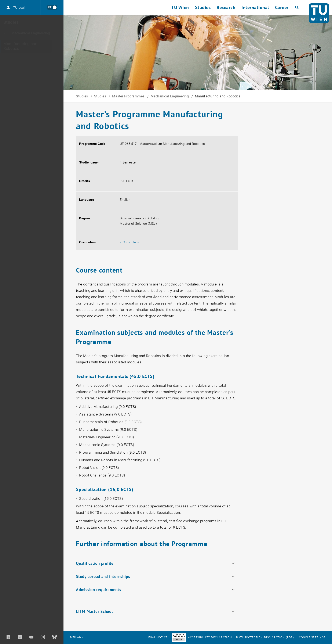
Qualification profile (95, 563)
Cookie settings (312, 637)
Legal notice (157, 637)
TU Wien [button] (180, 7)
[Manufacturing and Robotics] (32, 46)
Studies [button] (203, 7)
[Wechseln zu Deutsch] (52, 7)
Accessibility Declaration (202, 637)
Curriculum (131, 242)
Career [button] (282, 7)
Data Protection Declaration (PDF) (265, 637)
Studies (82, 96)
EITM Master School (94, 611)
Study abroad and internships (103, 576)
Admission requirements (99, 590)
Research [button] (226, 7)
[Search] (296, 7)
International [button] (255, 7)
